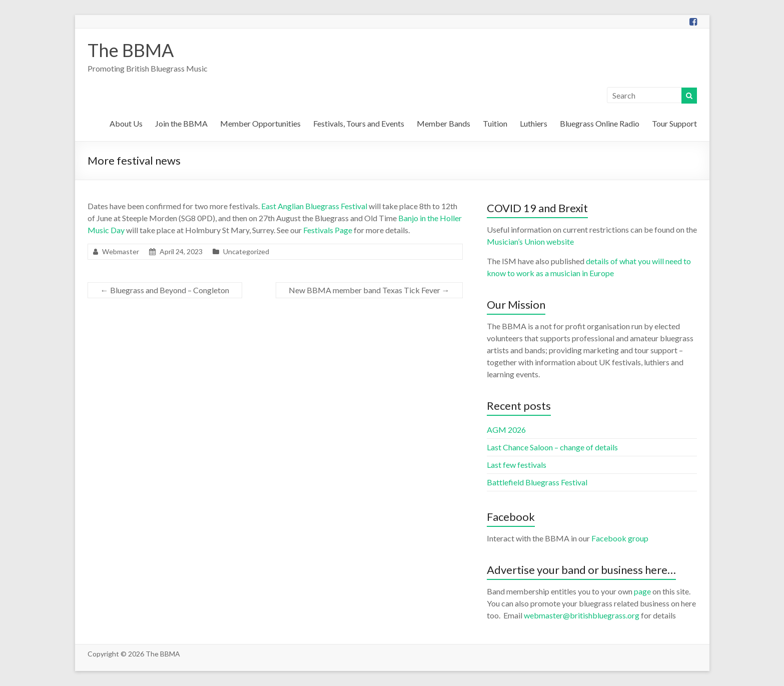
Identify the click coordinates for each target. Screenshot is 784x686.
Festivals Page (328, 230)
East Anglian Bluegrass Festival (314, 206)
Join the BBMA (181, 123)
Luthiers (534, 123)
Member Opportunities (260, 123)
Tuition (495, 123)
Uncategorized (246, 251)
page (642, 591)
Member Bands (444, 123)
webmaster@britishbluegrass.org (582, 615)
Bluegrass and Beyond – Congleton (165, 290)
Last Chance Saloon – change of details (552, 447)
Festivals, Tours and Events (359, 123)
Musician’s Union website (530, 241)
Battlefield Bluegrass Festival (537, 482)
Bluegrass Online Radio (600, 123)
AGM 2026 (506, 430)
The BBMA (131, 50)
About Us (126, 123)
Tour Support (674, 123)
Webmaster (121, 251)
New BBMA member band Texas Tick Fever (369, 290)
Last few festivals (517, 465)
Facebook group (620, 538)
